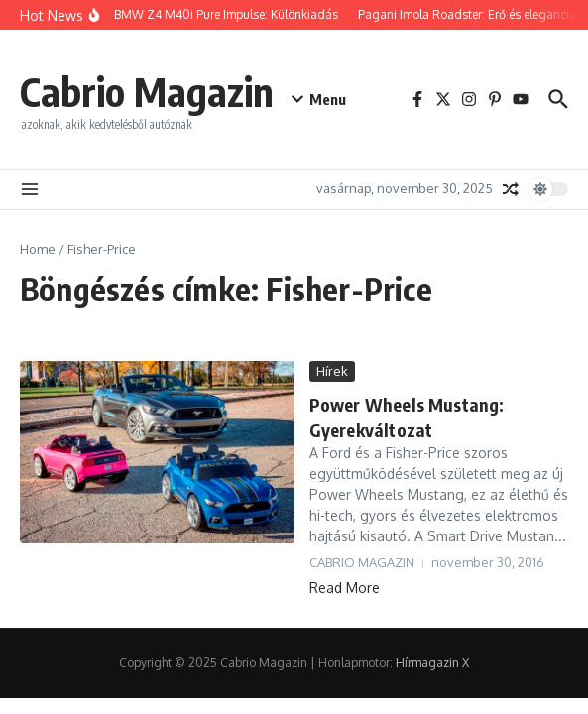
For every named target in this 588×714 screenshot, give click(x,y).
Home (38, 249)
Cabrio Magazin (147, 91)
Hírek (332, 371)
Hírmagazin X (432, 663)
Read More (345, 588)
